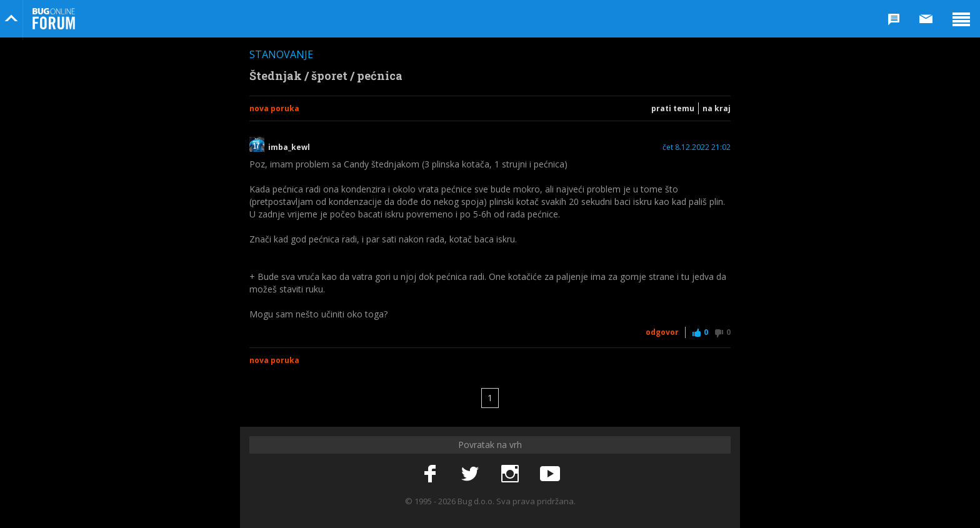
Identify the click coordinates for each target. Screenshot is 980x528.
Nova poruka (274, 108)
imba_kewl (289, 147)
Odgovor (662, 332)
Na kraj (717, 108)
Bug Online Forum (54, 19)
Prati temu (673, 108)
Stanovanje (281, 54)
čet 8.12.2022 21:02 (697, 147)
